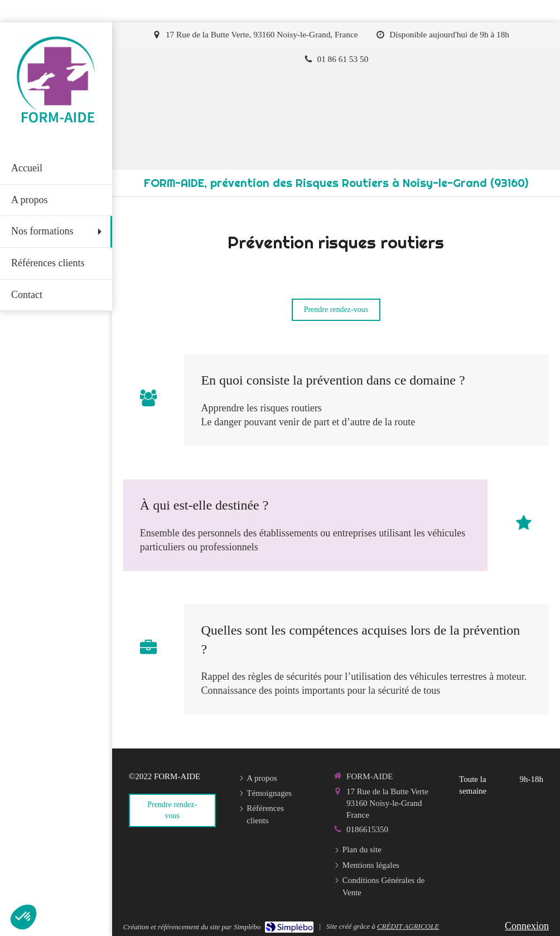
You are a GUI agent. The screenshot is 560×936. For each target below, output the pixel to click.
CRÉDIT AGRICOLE (408, 926)
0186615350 (367, 829)
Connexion (527, 926)
